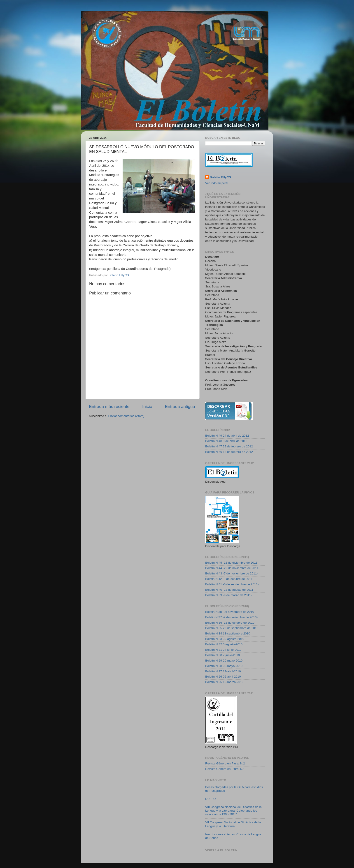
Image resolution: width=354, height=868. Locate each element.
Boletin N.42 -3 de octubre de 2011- (229, 579)
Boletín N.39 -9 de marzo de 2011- (229, 595)
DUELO (211, 799)
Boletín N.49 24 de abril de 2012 (227, 436)
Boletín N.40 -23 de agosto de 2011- (230, 590)
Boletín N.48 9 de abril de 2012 (226, 441)
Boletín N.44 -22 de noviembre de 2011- (232, 568)
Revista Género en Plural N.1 (225, 769)
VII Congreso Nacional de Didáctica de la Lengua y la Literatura (233, 824)
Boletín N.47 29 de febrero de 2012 (229, 446)
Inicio (147, 406)
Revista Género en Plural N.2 (225, 763)
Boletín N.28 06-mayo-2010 (224, 666)
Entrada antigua (180, 406)
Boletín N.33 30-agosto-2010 (225, 639)
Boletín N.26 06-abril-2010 (223, 677)
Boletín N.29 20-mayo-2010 (224, 661)
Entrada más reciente (109, 406)
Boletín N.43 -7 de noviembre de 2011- (232, 573)
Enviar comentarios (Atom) (126, 416)
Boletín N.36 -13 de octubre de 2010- (230, 623)
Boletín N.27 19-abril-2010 (223, 671)
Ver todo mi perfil (217, 183)
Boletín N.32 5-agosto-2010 (224, 644)
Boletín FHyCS (220, 177)
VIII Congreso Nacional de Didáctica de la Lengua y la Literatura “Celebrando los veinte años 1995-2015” (233, 811)
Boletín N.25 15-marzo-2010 (224, 682)
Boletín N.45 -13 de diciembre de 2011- (232, 563)
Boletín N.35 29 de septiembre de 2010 (232, 628)
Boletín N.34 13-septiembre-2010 (228, 633)
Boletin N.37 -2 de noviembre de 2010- (231, 617)
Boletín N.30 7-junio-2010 (222, 655)
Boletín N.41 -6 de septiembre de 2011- (232, 584)
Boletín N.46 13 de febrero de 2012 (229, 452)
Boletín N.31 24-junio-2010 (223, 650)
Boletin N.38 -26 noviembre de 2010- (230, 612)
